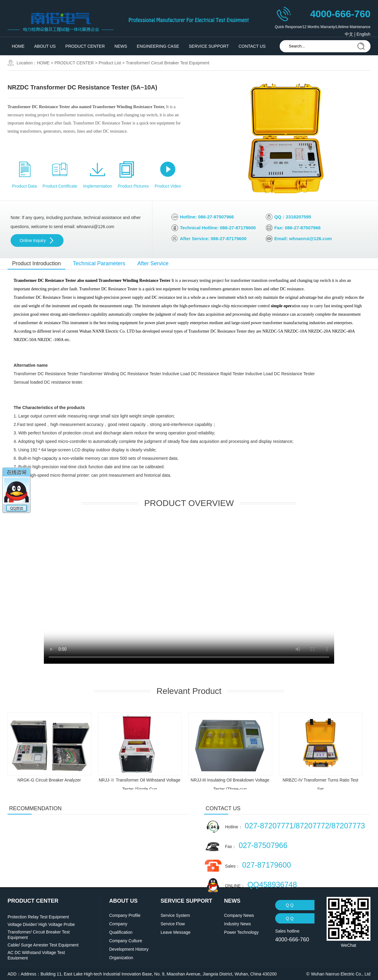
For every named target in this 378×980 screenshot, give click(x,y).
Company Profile (125, 915)
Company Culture (126, 941)
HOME (18, 46)
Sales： (258, 865)
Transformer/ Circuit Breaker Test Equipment (168, 63)
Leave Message (176, 932)
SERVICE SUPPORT (209, 46)
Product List (110, 63)
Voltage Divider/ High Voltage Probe (41, 924)
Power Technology (241, 932)
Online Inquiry (33, 240)
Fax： (256, 845)
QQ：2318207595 (293, 217)
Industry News (238, 924)
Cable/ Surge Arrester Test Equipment (43, 945)
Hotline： (295, 826)
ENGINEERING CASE (158, 46)
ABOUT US (45, 46)
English (363, 34)
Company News (239, 915)
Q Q (290, 905)
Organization (121, 958)
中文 (349, 34)
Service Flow (173, 924)
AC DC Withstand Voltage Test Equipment (36, 955)
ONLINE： (261, 885)
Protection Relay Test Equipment (38, 917)
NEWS (121, 46)
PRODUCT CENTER (85, 46)
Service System (175, 915)
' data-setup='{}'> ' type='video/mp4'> (189, 591)
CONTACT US (252, 46)
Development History (129, 949)
